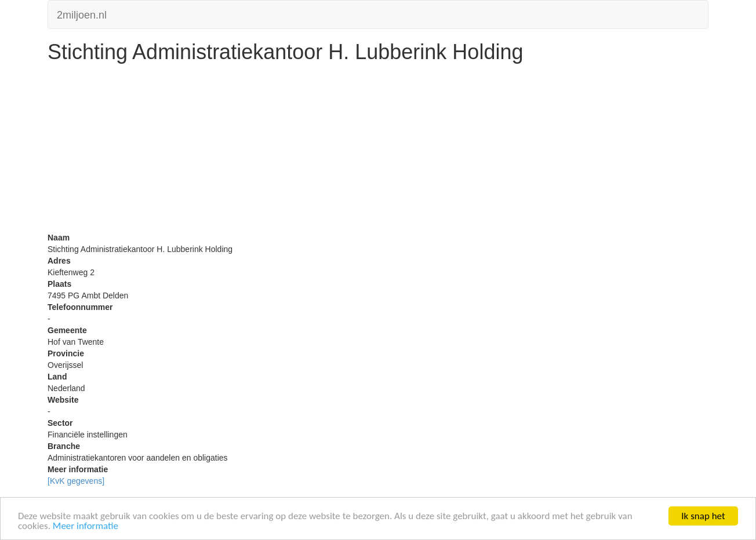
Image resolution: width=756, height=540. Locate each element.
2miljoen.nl (82, 14)
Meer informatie (86, 526)
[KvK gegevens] (76, 481)
